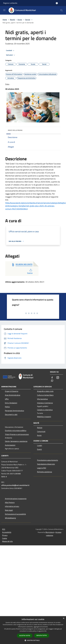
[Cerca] (61, 10)
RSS (4, 529)
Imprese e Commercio (45, 403)
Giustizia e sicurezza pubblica (16, 430)
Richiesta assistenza (45, 472)
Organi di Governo (12, 391)
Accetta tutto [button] (25, 636)
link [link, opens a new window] (45, 631)
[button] (33, 640)
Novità (12, 20)
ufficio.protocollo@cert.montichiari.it (15, 485)
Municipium (50, 532)
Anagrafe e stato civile (45, 391)
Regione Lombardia (10, 3)
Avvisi (20, 20)
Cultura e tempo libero (45, 395)
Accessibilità (7, 532)
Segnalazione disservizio (46, 464)
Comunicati (41, 431)
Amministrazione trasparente (16, 499)
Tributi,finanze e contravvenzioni (17, 434)
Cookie (5, 538)
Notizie (40, 428)
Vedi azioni (11, 55)
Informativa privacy (12, 506)
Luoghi (40, 445)
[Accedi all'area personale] (57, 3)
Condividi (10, 51)
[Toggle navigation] (4, 10)
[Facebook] (52, 378)
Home (5, 20)
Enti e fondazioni (11, 403)
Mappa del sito (7, 541)
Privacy (5, 535)
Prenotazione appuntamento (48, 460)
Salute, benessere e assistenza (16, 441)
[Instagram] (58, 378)
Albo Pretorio (10, 502)
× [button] (64, 618)
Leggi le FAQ (42, 468)
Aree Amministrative (13, 395)
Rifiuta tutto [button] (42, 635)
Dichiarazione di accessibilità (15, 514)
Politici (7, 407)
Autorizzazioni (10, 445)
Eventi (39, 449)
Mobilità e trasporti (44, 417)
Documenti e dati (11, 414)
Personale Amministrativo (14, 411)
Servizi (28, 20)
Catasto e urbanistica (45, 410)
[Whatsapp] (52, 381)
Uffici (7, 399)
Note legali (9, 510)
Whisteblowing (10, 518)
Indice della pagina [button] (15, 130)
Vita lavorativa (42, 399)
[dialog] (33, 630)
